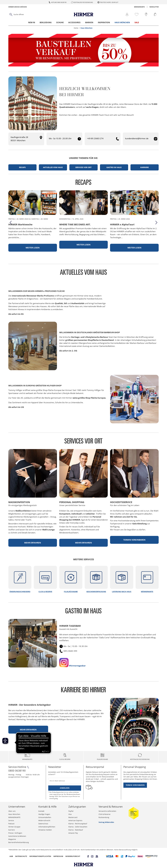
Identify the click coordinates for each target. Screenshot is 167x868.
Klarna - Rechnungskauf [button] (78, 824)
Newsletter (154, 7)
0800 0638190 (17, 771)
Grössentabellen (45, 817)
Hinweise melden (45, 830)
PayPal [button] (71, 811)
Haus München (122, 22)
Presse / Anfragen (15, 833)
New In (32, 22)
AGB (11, 856)
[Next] (156, 223)
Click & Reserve (104, 814)
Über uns (12, 811)
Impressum (58, 856)
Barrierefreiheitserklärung (19, 842)
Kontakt (41, 811)
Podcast (11, 824)
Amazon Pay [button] (73, 833)
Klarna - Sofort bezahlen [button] (78, 827)
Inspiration (104, 22)
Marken (89, 22)
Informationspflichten (47, 827)
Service (11, 820)
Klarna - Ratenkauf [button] (76, 830)
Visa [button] (70, 814)
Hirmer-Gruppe (14, 827)
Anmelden (65, 788)
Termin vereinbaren (135, 785)
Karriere (12, 830)
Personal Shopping (135, 767)
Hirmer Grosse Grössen (18, 7)
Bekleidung (46, 22)
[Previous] (11, 223)
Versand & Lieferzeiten (107, 811)
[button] (109, 856)
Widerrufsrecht (44, 820)
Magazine (12, 839)
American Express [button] (75, 820)
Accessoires (74, 22)
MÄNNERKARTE (139, 7)
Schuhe (60, 22)
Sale (137, 22)
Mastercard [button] (73, 817)
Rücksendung (104, 817)
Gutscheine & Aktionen (17, 836)
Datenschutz (43, 824)
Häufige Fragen (44, 814)
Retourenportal (95, 767)
